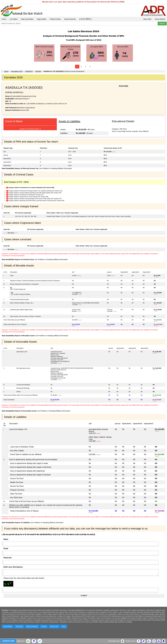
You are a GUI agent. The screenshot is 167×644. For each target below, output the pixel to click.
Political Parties (55, 19)
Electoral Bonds (70, 19)
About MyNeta (160, 19)
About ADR (147, 19)
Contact (44, 627)
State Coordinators (32, 627)
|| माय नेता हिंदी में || (85, 19)
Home (4, 19)
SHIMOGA (29, 71)
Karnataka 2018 (17, 71)
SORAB (38, 71)
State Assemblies (27, 19)
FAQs (64, 627)
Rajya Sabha (42, 19)
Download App (114, 641)
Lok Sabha (14, 19)
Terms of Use (54, 627)
